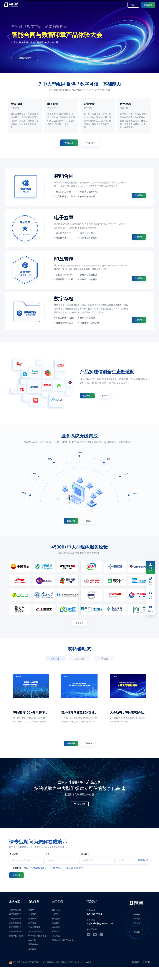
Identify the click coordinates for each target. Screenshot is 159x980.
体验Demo (72, 56)
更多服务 (32, 961)
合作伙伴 (56, 940)
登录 (133, 5)
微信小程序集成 (16, 948)
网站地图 (56, 948)
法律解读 (32, 931)
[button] (70, 69)
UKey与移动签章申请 (37, 948)
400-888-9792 (94, 926)
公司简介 (56, 927)
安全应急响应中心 (36, 944)
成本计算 (32, 936)
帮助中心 (32, 923)
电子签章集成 (15, 927)
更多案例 (79, 631)
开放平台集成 (15, 923)
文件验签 (32, 927)
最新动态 (56, 923)
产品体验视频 (34, 940)
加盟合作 (56, 936)
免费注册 (148, 5)
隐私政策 (135, 975)
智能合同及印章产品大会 (63, 953)
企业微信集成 (15, 944)
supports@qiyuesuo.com (100, 936)
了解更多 (139, 202)
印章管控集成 (15, 931)
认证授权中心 (34, 957)
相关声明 (56, 944)
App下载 (32, 953)
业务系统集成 (15, 936)
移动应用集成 (15, 940)
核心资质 (56, 931)
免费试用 (51, 56)
